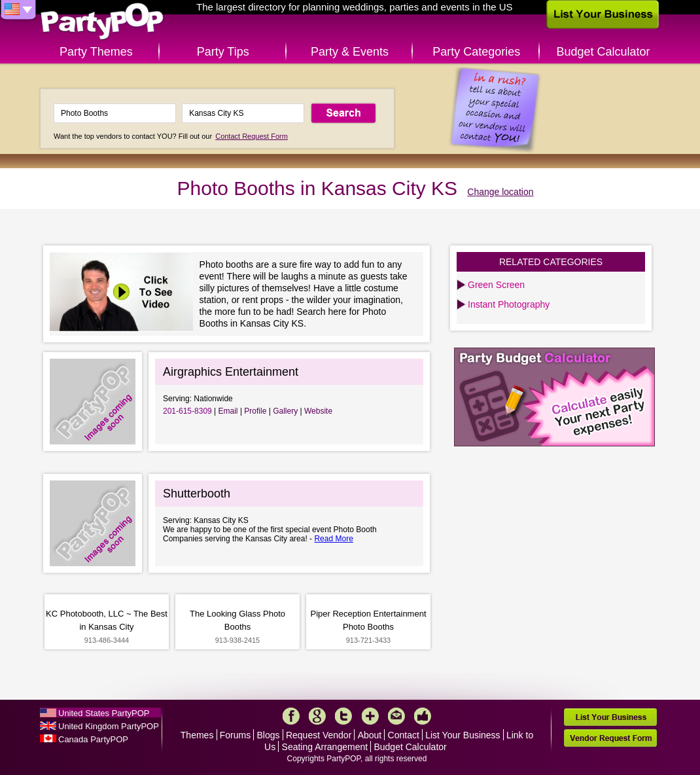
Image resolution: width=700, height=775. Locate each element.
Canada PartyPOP (93, 739)
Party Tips (223, 52)
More (370, 716)
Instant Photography (509, 304)
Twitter (343, 716)
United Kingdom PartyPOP (109, 726)
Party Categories (476, 52)
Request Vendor (319, 735)
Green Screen (496, 285)
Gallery (285, 411)
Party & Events (350, 52)
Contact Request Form (252, 136)
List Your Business (463, 735)
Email (228, 411)
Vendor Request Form (610, 738)
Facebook (291, 716)
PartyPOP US (102, 22)
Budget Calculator (604, 52)
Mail (396, 716)
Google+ (317, 716)
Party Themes (96, 52)
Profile (255, 411)
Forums (235, 735)
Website (318, 411)
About (370, 735)
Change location (500, 192)
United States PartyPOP (104, 713)
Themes (197, 735)
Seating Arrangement (325, 747)
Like (423, 716)
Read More (333, 539)
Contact (404, 735)
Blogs (269, 735)
